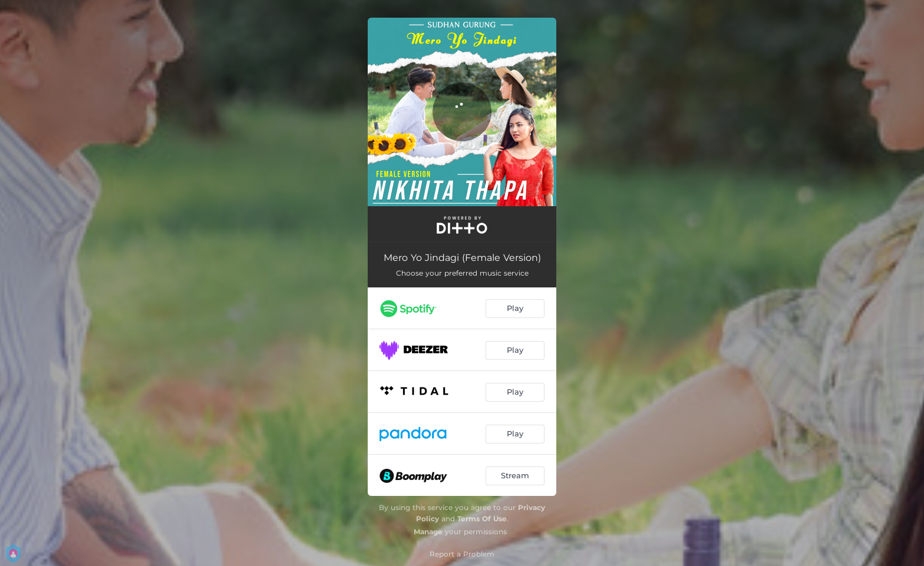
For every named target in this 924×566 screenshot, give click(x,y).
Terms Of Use (482, 519)
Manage (428, 532)
